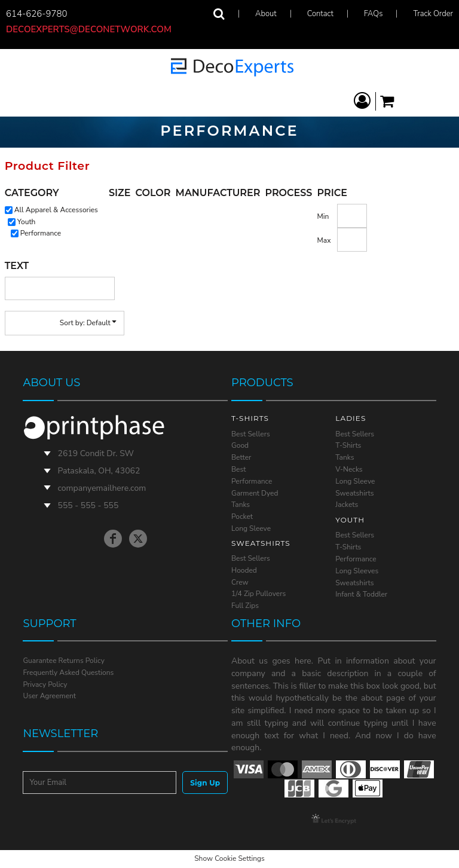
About (266, 14)
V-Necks (349, 469)
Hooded (244, 570)
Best (238, 469)
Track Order (433, 14)
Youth (27, 222)
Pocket (242, 516)
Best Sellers (251, 434)
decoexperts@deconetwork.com (94, 29)
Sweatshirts (354, 493)
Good (240, 445)
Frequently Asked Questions (68, 673)
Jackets (347, 505)
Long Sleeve (251, 528)
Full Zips (245, 606)
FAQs (374, 14)
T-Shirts (348, 445)
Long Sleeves (357, 571)
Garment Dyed (255, 493)
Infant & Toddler (361, 594)
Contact (320, 14)
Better (241, 457)
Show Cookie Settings (229, 858)
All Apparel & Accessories (56, 210)
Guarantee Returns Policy (63, 661)
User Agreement (49, 696)
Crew (240, 582)
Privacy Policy (45, 684)
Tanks (241, 505)
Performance (41, 233)
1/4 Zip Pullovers (258, 594)
